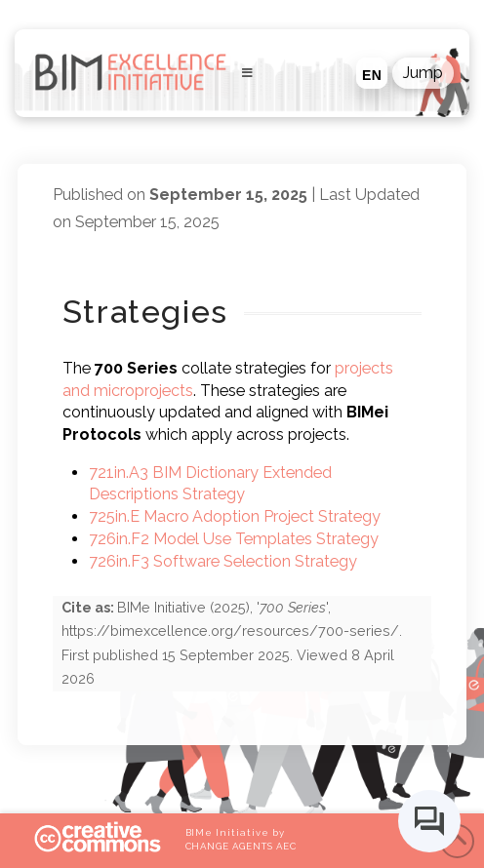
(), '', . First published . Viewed (232, 643)
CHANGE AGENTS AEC (241, 846)
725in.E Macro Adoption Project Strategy (235, 516)
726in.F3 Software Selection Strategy (223, 561)
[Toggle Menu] (242, 73)
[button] (423, 73)
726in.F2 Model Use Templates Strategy (234, 539)
